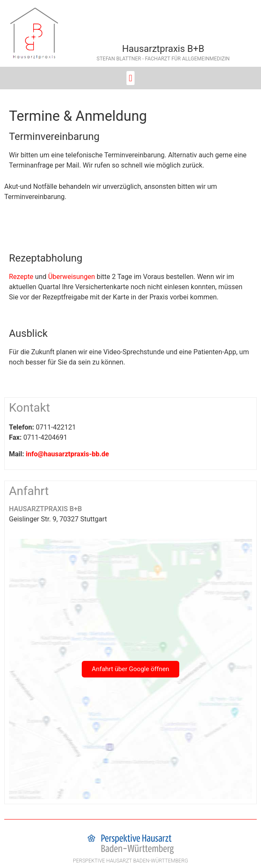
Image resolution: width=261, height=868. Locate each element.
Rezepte (21, 277)
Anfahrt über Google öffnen (131, 669)
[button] (130, 78)
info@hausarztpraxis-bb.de (67, 454)
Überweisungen (72, 277)
